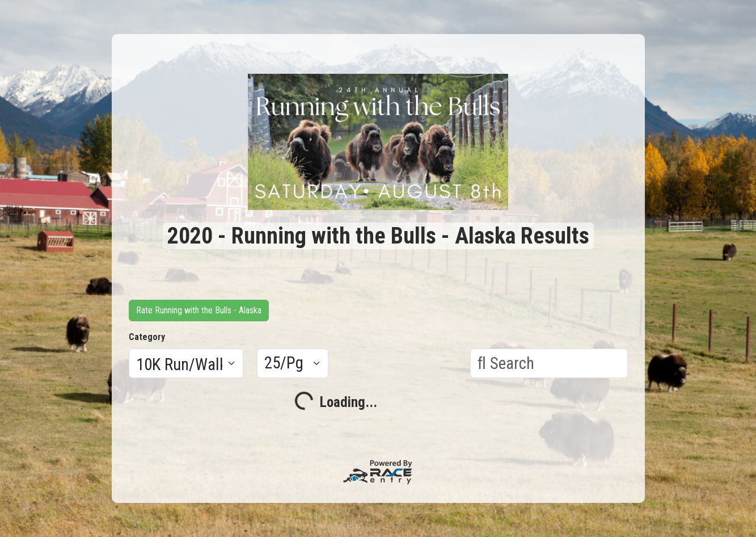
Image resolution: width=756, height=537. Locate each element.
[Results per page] (293, 363)
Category (147, 337)
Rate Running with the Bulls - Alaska (199, 310)
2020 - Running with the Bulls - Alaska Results (378, 236)
